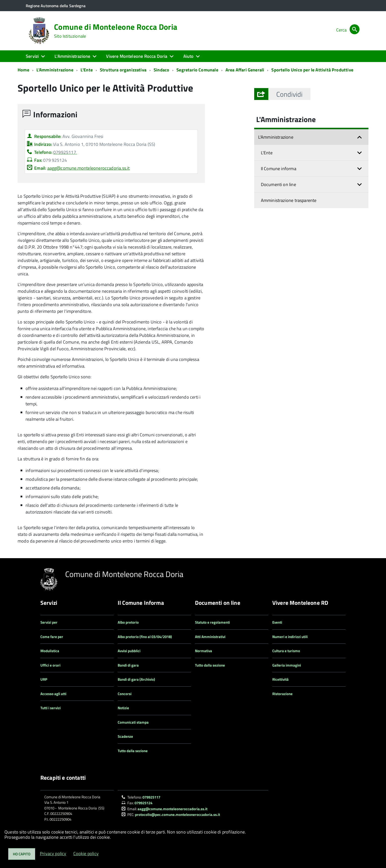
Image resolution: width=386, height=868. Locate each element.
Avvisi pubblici (129, 651)
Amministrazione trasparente (289, 200)
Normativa (204, 651)
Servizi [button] (32, 56)
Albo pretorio (128, 622)
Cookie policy (86, 853)
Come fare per (52, 637)
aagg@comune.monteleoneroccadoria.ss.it (89, 168)
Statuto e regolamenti (212, 622)
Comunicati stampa (133, 722)
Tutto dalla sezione (133, 751)
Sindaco (161, 70)
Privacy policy (53, 853)
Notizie (123, 708)
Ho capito (22, 854)
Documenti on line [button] (278, 184)
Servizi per (49, 622)
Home (23, 70)
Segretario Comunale (197, 70)
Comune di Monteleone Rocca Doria (116, 31)
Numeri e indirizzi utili (290, 637)
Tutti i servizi (51, 708)
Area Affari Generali (245, 70)
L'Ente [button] (267, 153)
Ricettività (280, 679)
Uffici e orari (50, 665)
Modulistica (50, 651)
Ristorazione (282, 694)
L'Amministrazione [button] (72, 56)
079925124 (143, 803)
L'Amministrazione (55, 70)
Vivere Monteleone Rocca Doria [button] (137, 56)
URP (44, 679)
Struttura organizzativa (123, 70)
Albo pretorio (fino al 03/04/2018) (145, 637)
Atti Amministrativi (210, 637)
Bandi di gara (128, 665)
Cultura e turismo (286, 651)
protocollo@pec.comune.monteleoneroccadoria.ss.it (178, 815)
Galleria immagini (287, 665)
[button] (289, 94)
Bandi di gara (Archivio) (136, 679)
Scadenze (125, 736)
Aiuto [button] (189, 56)
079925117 (151, 797)
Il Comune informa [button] (279, 169)
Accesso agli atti (53, 694)
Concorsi (125, 694)
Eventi (277, 622)
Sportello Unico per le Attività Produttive (312, 70)
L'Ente (87, 70)
